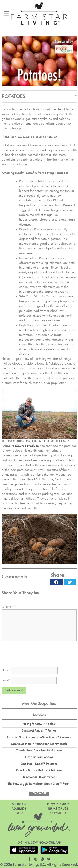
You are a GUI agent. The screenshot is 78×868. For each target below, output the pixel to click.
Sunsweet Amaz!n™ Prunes (39, 731)
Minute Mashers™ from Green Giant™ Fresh (39, 744)
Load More (39, 794)
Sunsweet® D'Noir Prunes (39, 777)
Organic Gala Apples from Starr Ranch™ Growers (39, 737)
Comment (9, 607)
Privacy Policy (58, 804)
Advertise (19, 809)
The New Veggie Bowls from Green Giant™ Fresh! (39, 784)
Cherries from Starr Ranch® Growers (39, 751)
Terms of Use (58, 809)
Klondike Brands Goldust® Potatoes (39, 771)
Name (7, 670)
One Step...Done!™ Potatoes (39, 764)
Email (6, 680)
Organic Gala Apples (39, 757)
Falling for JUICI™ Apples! (39, 724)
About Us (19, 804)
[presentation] (33, 653)
